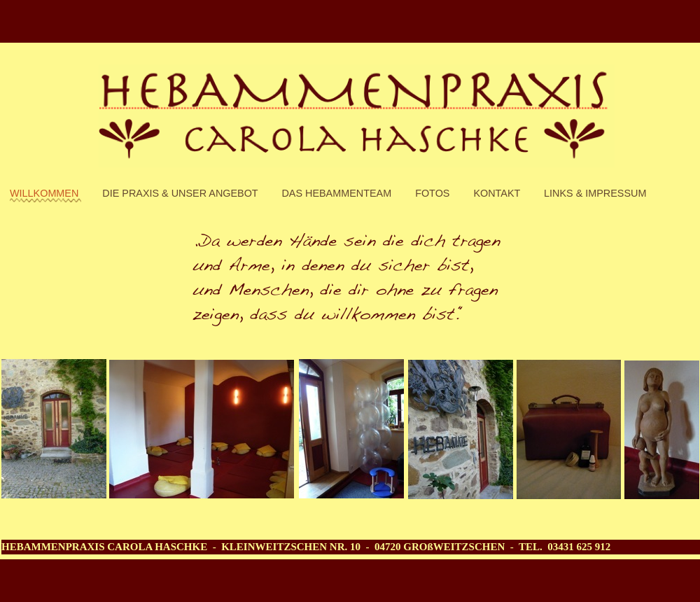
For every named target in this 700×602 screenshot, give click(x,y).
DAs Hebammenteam (338, 193)
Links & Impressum (595, 193)
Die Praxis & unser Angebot (181, 193)
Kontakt (498, 193)
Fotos (434, 193)
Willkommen (45, 193)
